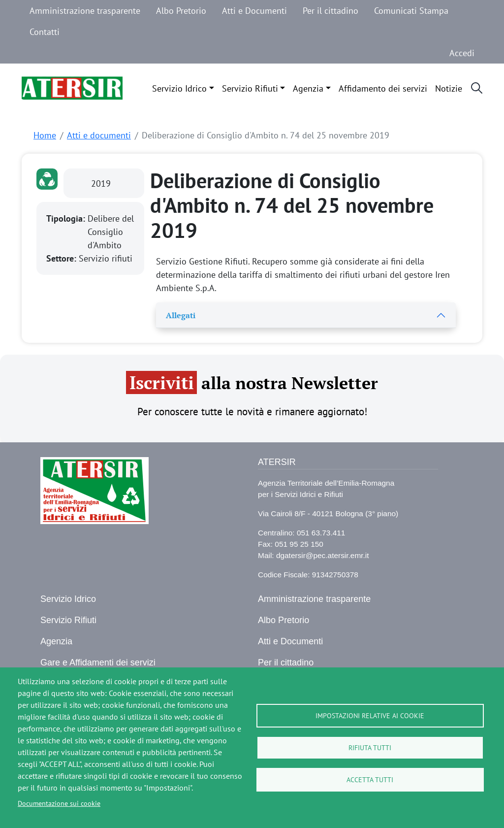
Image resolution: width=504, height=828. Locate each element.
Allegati (181, 315)
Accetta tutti (370, 780)
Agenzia (308, 88)
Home (45, 135)
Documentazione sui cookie (59, 803)
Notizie (449, 88)
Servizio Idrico (179, 88)
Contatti (45, 32)
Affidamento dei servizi (383, 88)
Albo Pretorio (181, 11)
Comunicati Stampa (411, 11)
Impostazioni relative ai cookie (370, 716)
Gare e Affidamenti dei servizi (98, 662)
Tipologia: (67, 218)
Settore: (63, 258)
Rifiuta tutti (370, 748)
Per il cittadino (331, 11)
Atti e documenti (99, 135)
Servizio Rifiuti (250, 88)
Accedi (462, 53)
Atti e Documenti (254, 11)
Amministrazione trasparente (85, 11)
